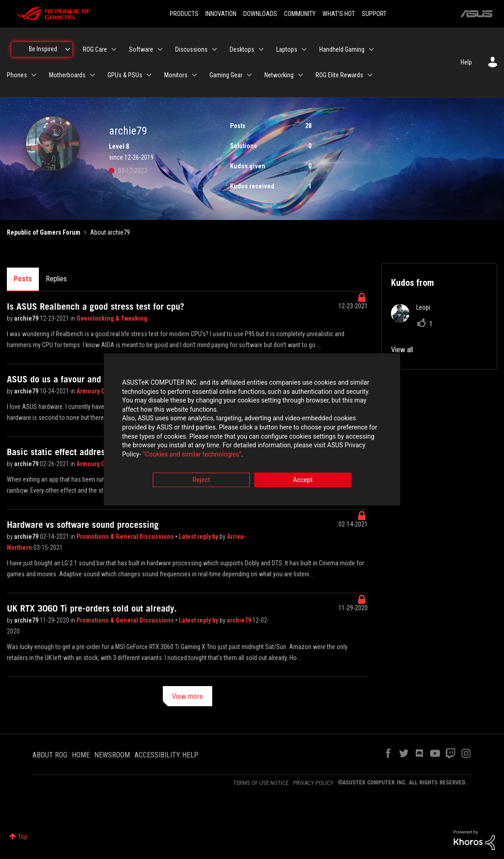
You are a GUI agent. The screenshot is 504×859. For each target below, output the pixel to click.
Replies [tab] (56, 279)
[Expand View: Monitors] (194, 75)
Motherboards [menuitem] (67, 75)
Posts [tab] (23, 279)
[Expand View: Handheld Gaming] (371, 49)
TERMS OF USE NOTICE (261, 783)
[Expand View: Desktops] (261, 49)
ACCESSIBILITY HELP (166, 755)
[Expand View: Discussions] (214, 49)
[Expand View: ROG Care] (114, 49)
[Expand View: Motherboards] (92, 75)
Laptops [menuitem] (287, 49)
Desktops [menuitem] (242, 49)
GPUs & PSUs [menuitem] (125, 75)
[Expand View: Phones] (34, 75)
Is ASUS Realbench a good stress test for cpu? (96, 306)
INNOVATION (221, 14)
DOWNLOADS (260, 14)
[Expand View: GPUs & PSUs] (149, 75)
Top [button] (23, 837)
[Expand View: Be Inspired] (68, 49)
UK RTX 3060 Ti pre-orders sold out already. (92, 608)
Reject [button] (201, 480)
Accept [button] (303, 480)
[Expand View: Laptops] (304, 49)
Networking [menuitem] (279, 75)
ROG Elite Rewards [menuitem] (339, 75)
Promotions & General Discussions (126, 537)
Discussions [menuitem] (191, 49)
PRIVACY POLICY (313, 783)
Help (466, 62)
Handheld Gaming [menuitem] (342, 49)
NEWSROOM (112, 755)
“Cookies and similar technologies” (192, 454)
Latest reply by (199, 537)
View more (188, 696)
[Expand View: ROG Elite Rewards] (370, 75)
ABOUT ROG (50, 755)
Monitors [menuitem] (176, 75)
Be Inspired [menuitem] (43, 49)
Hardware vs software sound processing (83, 525)
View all (402, 350)
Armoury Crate (97, 391)
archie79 (27, 318)
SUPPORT (374, 14)
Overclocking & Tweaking (112, 318)
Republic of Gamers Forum (44, 232)
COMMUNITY (300, 14)
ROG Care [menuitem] (95, 49)
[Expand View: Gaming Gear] (249, 75)
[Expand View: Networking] (300, 75)
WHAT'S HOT (339, 14)
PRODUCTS (184, 14)
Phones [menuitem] (17, 75)
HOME (81, 755)
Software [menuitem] (141, 49)
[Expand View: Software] (160, 49)
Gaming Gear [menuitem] (226, 75)
